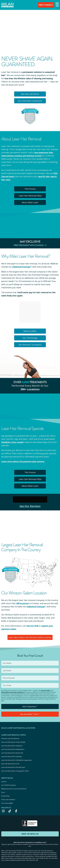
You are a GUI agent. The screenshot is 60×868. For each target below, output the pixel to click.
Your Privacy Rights (7, 803)
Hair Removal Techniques (30, 345)
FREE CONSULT (46, 5)
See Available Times (30, 714)
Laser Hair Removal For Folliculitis (12, 757)
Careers (4, 782)
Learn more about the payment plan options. (23, 461)
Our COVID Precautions (9, 785)
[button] (57, 5)
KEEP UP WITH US (30, 834)
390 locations (22, 603)
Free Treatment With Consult (30, 245)
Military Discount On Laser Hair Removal (14, 789)
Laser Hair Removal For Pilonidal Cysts (13, 767)
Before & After (30, 331)
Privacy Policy (46, 691)
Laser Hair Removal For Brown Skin (12, 753)
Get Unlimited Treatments (30, 101)
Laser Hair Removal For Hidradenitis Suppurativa (16, 760)
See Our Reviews (30, 506)
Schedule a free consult (12, 442)
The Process (30, 189)
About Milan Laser (30, 202)
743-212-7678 (32, 626)
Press (3, 792)
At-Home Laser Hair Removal (10, 738)
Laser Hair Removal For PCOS (10, 764)
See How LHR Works (30, 94)
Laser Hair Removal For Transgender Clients (15, 771)
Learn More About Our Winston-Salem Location (30, 637)
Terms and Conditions (8, 800)
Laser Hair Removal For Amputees (12, 746)
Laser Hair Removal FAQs (30, 196)
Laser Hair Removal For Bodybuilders (13, 749)
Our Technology (30, 338)
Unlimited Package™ (22, 267)
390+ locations (30, 389)
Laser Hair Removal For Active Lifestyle (13, 742)
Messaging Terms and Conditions (12, 692)
